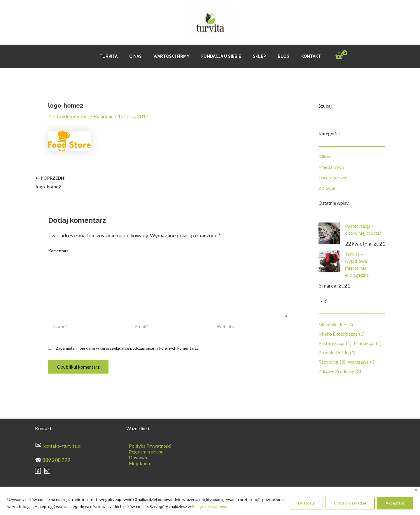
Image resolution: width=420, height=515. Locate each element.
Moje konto (138, 463)
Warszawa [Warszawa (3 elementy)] (362, 362)
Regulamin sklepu (144, 451)
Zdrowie (327, 188)
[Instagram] (47, 470)
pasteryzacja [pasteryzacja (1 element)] (335, 343)
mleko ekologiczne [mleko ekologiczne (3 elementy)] (342, 334)
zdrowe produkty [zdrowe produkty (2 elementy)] (340, 371)
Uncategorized (334, 177)
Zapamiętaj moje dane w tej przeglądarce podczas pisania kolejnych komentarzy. (127, 347)
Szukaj (325, 106)
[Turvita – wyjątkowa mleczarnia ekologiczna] (329, 261)
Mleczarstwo (332, 167)
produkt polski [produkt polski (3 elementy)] (337, 353)
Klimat (325, 156)
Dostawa (135, 457)
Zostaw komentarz (69, 116)
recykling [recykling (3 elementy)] (332, 362)
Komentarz (60, 250)
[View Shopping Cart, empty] (327, 56)
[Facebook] (38, 470)
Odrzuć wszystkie (350, 503)
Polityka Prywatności (148, 445)
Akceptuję (395, 503)
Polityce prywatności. (211, 506)
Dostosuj (306, 503)
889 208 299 (56, 459)
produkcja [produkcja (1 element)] (368, 343)
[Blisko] (416, 490)
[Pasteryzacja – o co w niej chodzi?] (329, 233)
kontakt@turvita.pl (62, 445)
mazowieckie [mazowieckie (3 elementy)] (336, 325)
